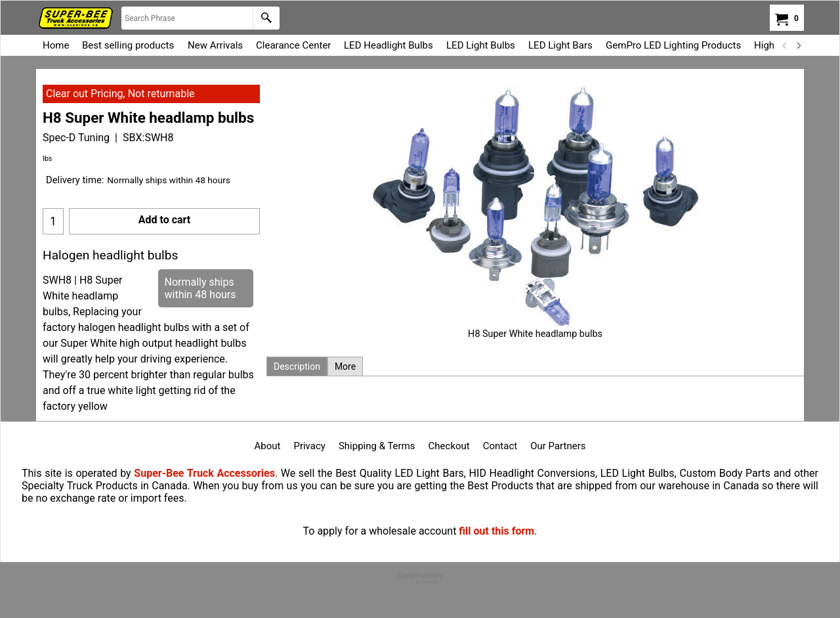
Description (297, 366)
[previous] (785, 45)
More (345, 366)
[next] (798, 45)
